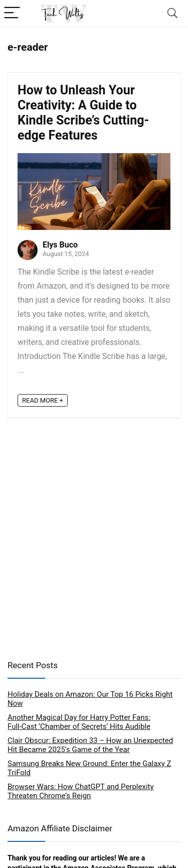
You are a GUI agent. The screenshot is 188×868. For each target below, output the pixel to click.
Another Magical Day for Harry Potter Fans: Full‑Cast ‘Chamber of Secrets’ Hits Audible (79, 722)
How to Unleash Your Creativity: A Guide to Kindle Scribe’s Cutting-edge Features (83, 113)
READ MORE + (43, 400)
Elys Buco (60, 245)
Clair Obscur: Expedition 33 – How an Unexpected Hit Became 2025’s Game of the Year (90, 745)
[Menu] (12, 13)
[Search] (172, 13)
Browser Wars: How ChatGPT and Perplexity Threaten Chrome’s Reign (81, 791)
